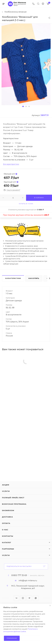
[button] (23, 106)
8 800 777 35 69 (19, 575)
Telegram (29, 598)
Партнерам (8, 549)
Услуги (6, 491)
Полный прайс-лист (13, 498)
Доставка (7, 517)
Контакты (7, 536)
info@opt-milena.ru (28, 580)
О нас (5, 530)
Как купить (34, 278)
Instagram (23, 598)
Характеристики (13, 278)
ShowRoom (8, 510)
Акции (6, 485)
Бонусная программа (14, 504)
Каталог (7, 542)
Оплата (6, 523)
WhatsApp (36, 598)
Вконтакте (16, 598)
